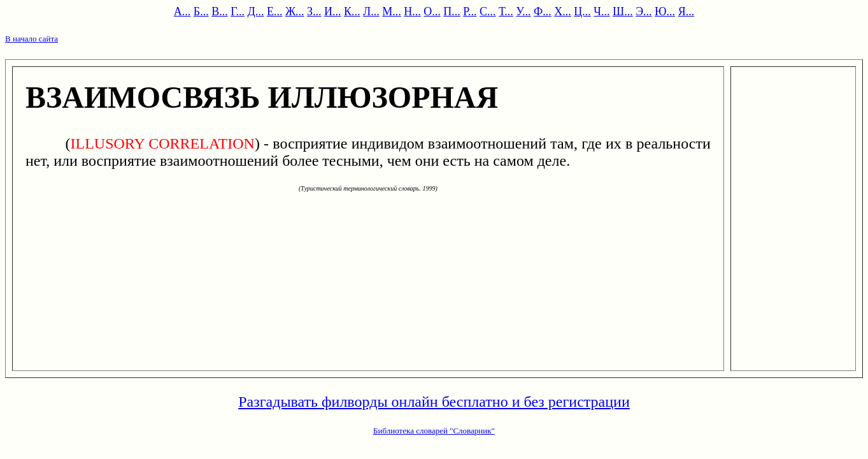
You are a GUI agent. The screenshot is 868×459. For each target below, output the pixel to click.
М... (392, 11)
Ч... (601, 11)
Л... (371, 11)
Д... (256, 11)
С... (488, 11)
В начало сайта (32, 39)
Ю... (665, 11)
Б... (201, 11)
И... (333, 11)
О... (432, 11)
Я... (687, 11)
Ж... (295, 11)
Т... (506, 11)
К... (352, 11)
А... (182, 11)
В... (220, 11)
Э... (644, 11)
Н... (412, 11)
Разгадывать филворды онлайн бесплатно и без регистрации (434, 402)
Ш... (623, 11)
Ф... (543, 11)
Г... (238, 11)
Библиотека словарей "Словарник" (434, 431)
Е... (275, 11)
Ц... (582, 11)
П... (452, 11)
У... (523, 11)
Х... (563, 11)
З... (314, 11)
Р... (470, 11)
